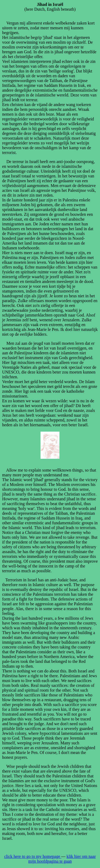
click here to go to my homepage (33, 856)
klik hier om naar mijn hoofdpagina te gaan (62, 859)
